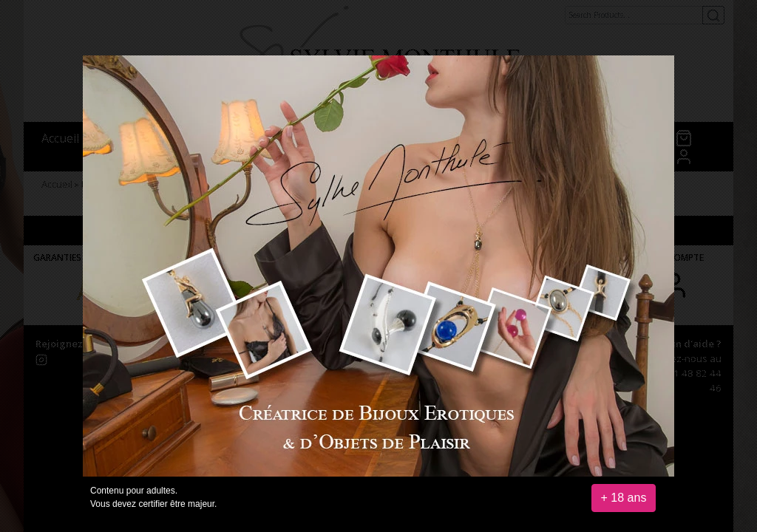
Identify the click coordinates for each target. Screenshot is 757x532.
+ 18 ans (624, 498)
